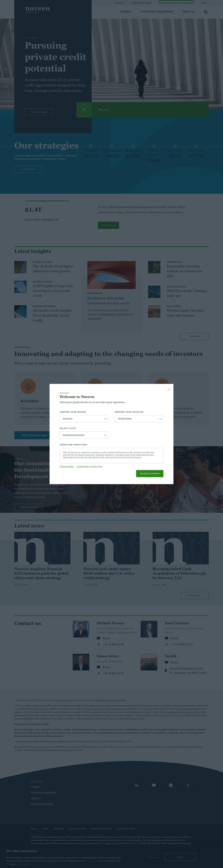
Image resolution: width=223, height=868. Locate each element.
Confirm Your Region (73, 412)
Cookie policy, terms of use (89, 466)
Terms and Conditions (73, 445)
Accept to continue (150, 474)
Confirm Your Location (129, 412)
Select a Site (68, 428)
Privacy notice (67, 466)
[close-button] (169, 390)
